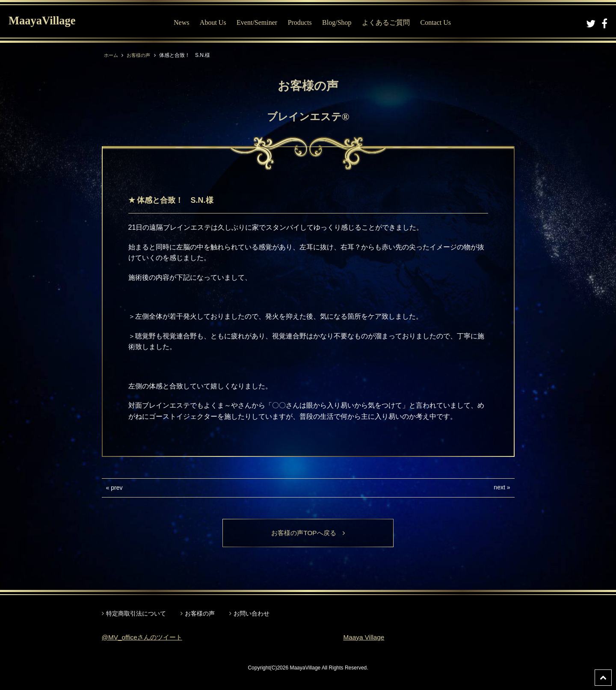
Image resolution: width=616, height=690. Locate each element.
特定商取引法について (136, 614)
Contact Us (438, 22)
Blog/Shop (339, 22)
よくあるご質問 (388, 22)
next (499, 487)
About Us (215, 22)
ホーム (112, 55)
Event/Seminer (259, 22)
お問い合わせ (252, 614)
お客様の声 (141, 55)
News (184, 22)
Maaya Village (365, 638)
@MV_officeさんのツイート (144, 638)
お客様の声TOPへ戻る (308, 533)
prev (117, 488)
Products (302, 22)
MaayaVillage (46, 22)
